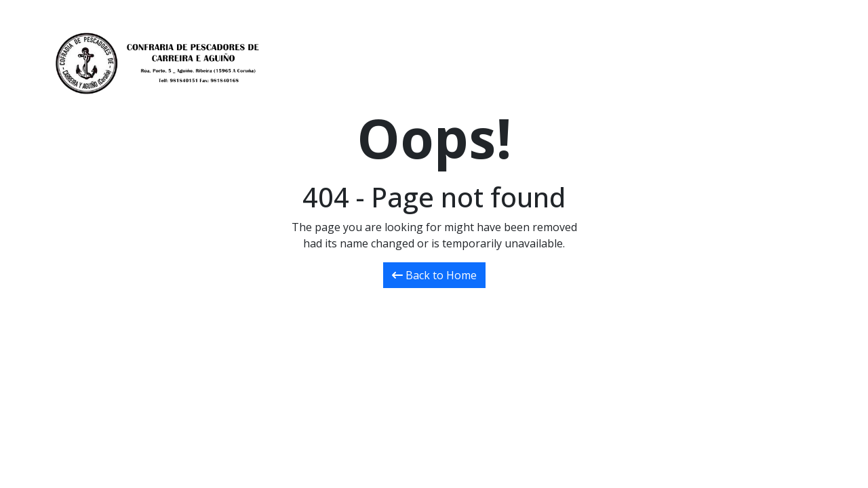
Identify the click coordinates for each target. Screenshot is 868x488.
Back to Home (434, 275)
